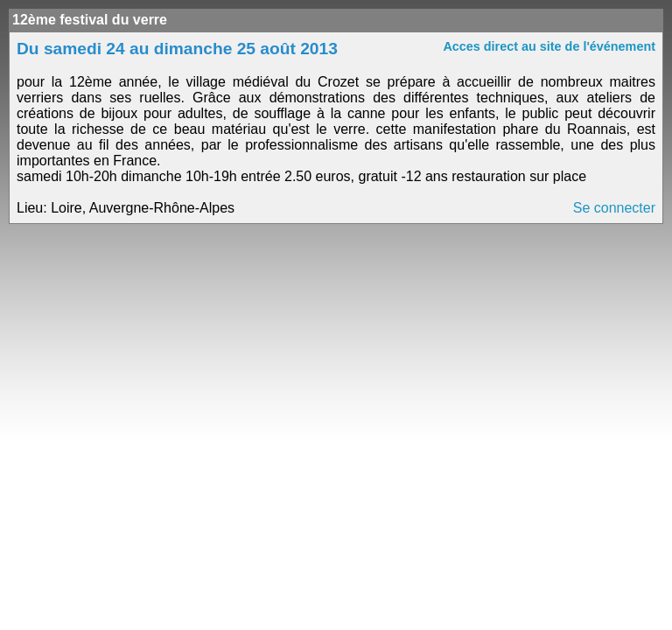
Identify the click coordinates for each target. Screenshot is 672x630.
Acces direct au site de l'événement (549, 46)
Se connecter (614, 208)
